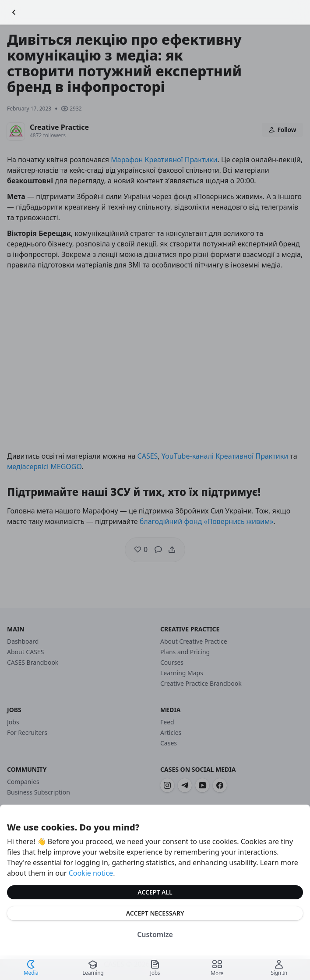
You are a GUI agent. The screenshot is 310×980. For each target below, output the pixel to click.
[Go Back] (14, 12)
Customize (155, 934)
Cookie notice (91, 873)
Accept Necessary (155, 913)
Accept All (155, 892)
